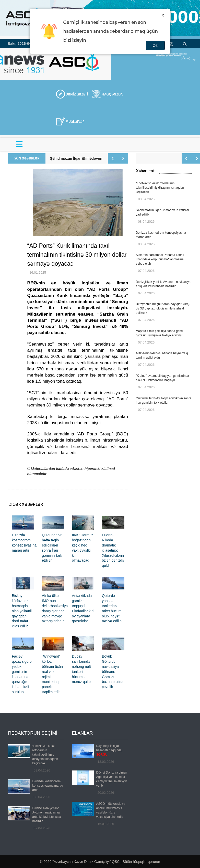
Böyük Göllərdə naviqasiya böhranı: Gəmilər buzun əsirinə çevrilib (113, 672)
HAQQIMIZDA (112, 94)
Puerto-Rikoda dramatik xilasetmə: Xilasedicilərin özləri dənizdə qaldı (113, 550)
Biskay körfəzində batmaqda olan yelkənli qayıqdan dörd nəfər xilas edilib (22, 611)
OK (155, 46)
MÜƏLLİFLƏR (75, 122)
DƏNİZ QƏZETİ (77, 94)
